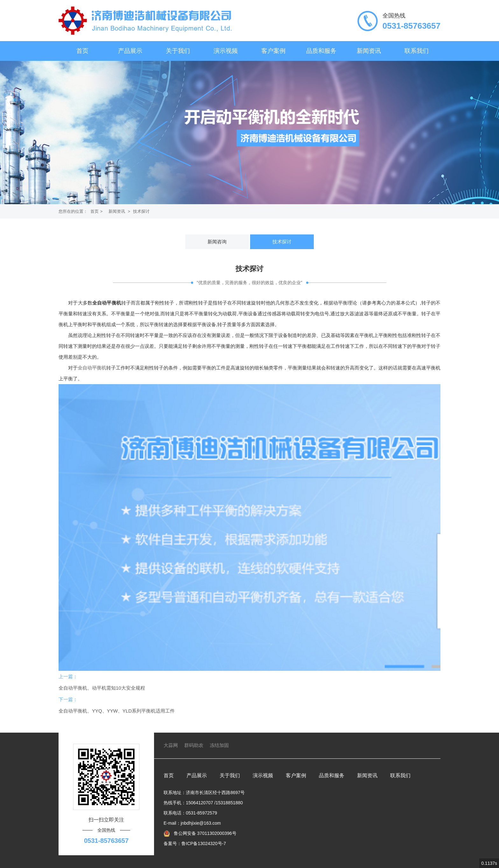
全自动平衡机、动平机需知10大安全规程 (102, 688)
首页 (82, 51)
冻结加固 (219, 745)
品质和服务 (321, 51)
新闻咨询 (217, 242)
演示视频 (226, 51)
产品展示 (130, 51)
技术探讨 (141, 211)
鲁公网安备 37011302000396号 (204, 833)
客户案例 (273, 51)
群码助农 (194, 745)
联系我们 (417, 51)
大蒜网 (171, 745)
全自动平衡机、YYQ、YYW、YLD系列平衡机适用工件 (117, 711)
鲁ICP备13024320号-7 (204, 843)
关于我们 (178, 51)
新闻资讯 (369, 51)
